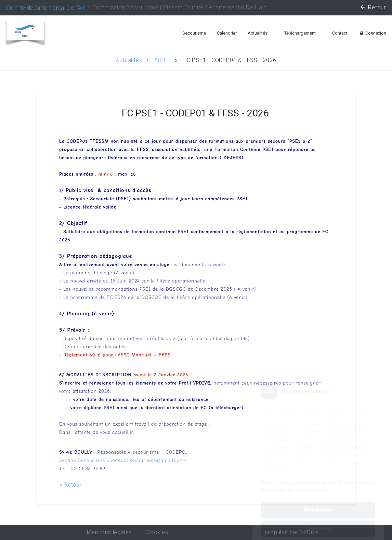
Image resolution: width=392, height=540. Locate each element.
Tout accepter (318, 515)
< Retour (70, 485)
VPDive (309, 532)
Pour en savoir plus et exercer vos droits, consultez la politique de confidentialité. (318, 454)
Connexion (372, 33)
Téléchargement (300, 33)
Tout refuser (318, 496)
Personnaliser (318, 477)
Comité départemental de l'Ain (46, 8)
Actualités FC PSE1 (141, 60)
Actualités (258, 33)
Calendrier (227, 33)
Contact (340, 33)
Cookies (157, 532)
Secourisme (194, 33)
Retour (373, 8)
